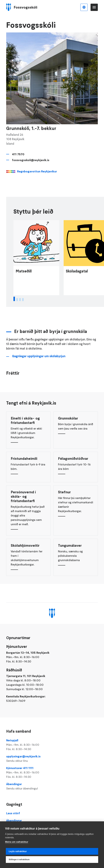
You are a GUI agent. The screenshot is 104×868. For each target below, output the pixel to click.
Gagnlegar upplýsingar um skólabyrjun (39, 363)
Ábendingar (52, 786)
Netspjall (52, 745)
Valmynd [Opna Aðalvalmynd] (94, 7)
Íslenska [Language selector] (84, 7)
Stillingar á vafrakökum (19, 860)
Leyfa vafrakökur (18, 851)
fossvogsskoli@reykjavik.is (31, 160)
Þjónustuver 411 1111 (52, 773)
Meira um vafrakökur (17, 842)
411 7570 (18, 154)
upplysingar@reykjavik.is (52, 759)
